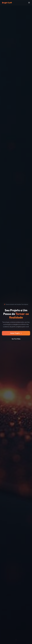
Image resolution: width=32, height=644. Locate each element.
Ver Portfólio (16, 339)
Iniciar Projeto (16, 333)
